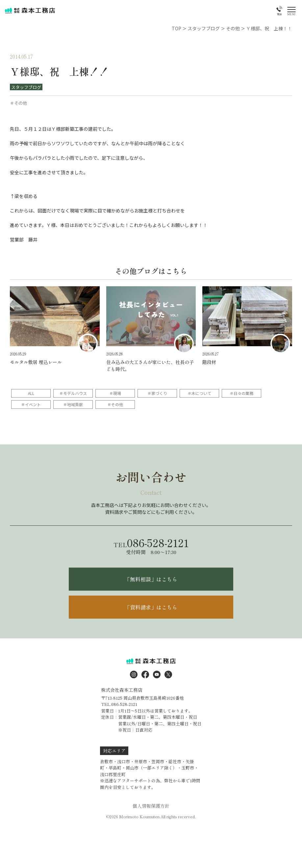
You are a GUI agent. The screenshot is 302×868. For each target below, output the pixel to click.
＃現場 (115, 393)
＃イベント (31, 404)
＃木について (199, 393)
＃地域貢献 (73, 404)
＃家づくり (157, 393)
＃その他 (115, 404)
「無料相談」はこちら (151, 579)
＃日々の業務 (241, 393)
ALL (31, 393)
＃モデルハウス (73, 393)
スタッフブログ (26, 87)
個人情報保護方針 (151, 806)
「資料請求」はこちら (151, 607)
